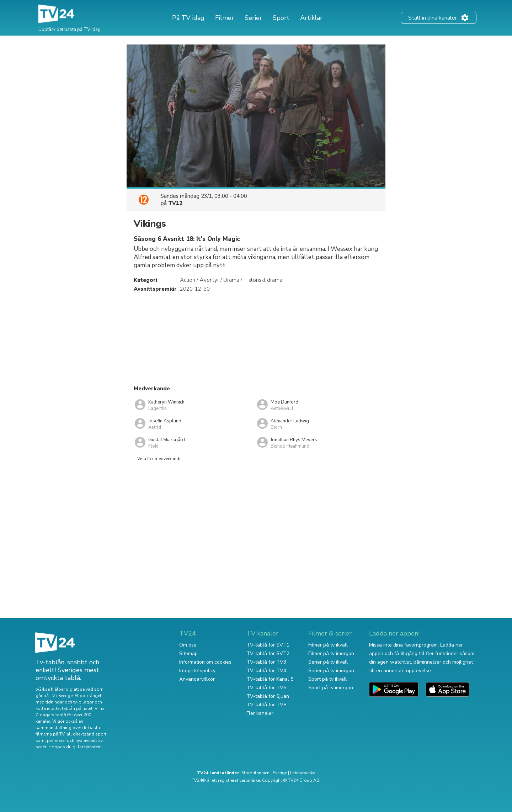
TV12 (175, 203)
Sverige (280, 773)
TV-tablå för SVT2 (268, 653)
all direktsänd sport (86, 734)
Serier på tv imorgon (331, 671)
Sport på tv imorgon (331, 688)
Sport (281, 18)
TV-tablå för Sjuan (268, 696)
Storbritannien (255, 773)
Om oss (188, 645)
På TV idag (188, 18)
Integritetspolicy (197, 671)
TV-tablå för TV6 (266, 688)
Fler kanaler (260, 713)
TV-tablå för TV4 (266, 671)
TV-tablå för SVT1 (268, 645)
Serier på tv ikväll (328, 662)
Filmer (225, 18)
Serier (253, 18)
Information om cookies (205, 662)
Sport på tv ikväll (327, 679)
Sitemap (188, 653)
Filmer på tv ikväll (328, 645)
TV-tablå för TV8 (266, 705)
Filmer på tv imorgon (331, 653)
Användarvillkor (197, 679)
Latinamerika (303, 773)
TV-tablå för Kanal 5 (270, 679)
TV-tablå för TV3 (266, 662)
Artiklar (311, 18)
